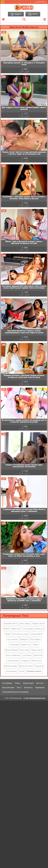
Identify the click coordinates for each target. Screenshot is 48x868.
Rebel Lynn (16, 629)
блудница (39, 666)
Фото (19, 688)
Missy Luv (40, 629)
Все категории (8, 688)
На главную (7, 683)
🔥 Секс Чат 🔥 (41, 2)
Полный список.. (34, 671)
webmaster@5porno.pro (37, 698)
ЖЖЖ (6, 629)
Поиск (17, 683)
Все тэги (40, 683)
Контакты (28, 688)
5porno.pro (18, 698)
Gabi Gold (38, 655)
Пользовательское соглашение (15, 692)
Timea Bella (28, 629)
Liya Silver (27, 655)
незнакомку (11, 671)
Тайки (35, 645)
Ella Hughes (35, 639)
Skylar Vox (26, 645)
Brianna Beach (12, 650)
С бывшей (14, 645)
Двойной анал (26, 666)
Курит (8, 634)
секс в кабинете (13, 655)
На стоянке (13, 639)
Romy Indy (25, 650)
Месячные (36, 661)
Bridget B (24, 639)
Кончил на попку (21, 634)
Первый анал (38, 624)
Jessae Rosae (13, 661)
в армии (25, 661)
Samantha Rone (10, 624)
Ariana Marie (37, 634)
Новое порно (28, 683)
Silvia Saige (25, 624)
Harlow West (37, 650)
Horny (22, 671)
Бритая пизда (10, 666)
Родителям (40, 688)
